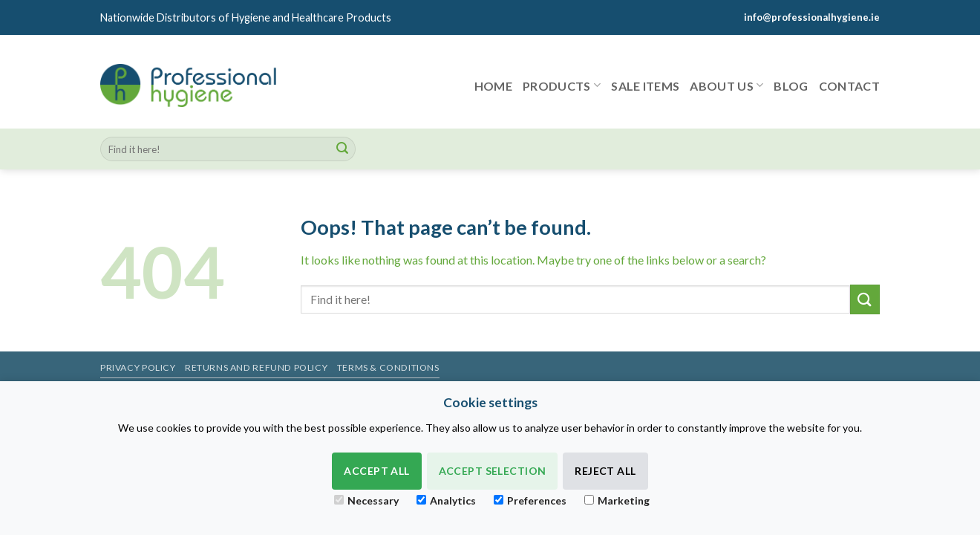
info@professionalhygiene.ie (812, 17)
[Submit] (342, 149)
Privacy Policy (138, 367)
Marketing (617, 500)
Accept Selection (493, 471)
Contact (849, 86)
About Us (726, 85)
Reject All (605, 471)
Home (493, 86)
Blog (791, 86)
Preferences (530, 500)
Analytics (446, 500)
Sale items (645, 86)
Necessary (366, 500)
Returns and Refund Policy (256, 367)
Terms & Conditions (388, 367)
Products (562, 85)
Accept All (376, 471)
